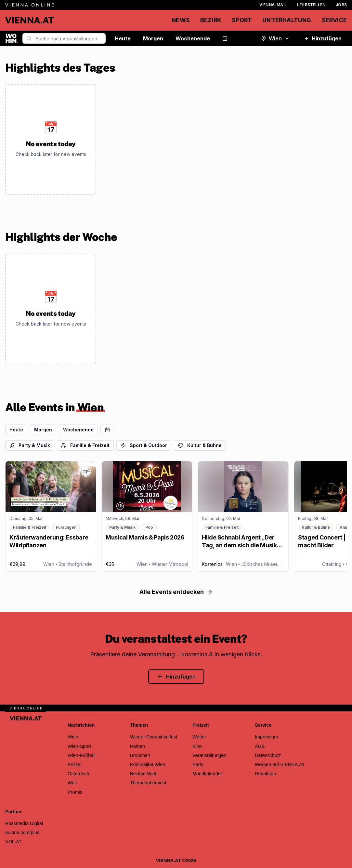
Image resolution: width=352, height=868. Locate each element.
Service (334, 20)
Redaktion (265, 774)
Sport (242, 20)
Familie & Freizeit (85, 445)
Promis (75, 792)
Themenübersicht (148, 783)
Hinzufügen (323, 38)
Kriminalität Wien (148, 764)
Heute (123, 38)
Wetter (199, 737)
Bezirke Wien (144, 774)
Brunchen (140, 755)
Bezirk (211, 20)
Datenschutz (268, 755)
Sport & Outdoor (144, 445)
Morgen (153, 38)
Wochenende (193, 38)
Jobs (341, 5)
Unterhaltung (287, 20)
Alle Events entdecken (176, 592)
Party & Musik (30, 445)
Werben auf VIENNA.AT (280, 764)
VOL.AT (13, 842)
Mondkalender (207, 774)
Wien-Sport (79, 746)
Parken (137, 746)
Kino (197, 746)
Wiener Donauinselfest (154, 737)
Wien (275, 38)
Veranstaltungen (209, 755)
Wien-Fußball (82, 755)
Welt (72, 783)
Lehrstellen (311, 5)
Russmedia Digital (24, 823)
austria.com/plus (22, 833)
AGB (260, 746)
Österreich (78, 774)
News (181, 20)
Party (198, 764)
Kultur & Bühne (200, 445)
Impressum (266, 737)
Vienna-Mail (273, 5)
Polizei (75, 764)
